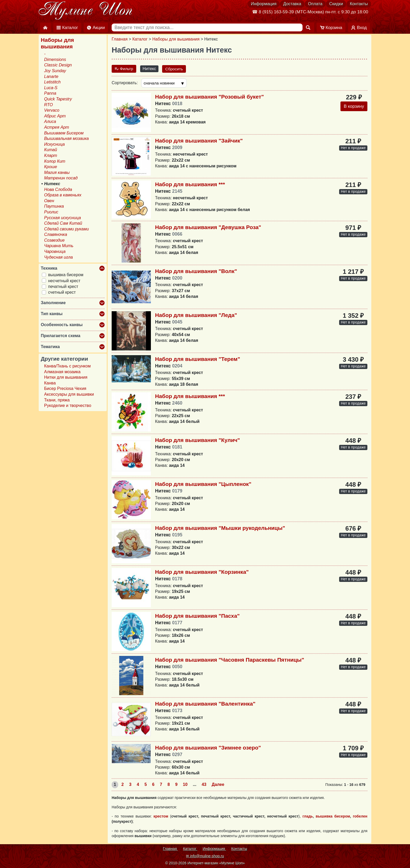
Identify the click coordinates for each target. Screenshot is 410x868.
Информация (264, 4)
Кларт (51, 155)
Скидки (336, 4)
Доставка (292, 4)
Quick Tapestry (58, 99)
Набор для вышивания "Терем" (198, 359)
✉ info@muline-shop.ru (205, 856)
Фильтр (124, 69)
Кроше (51, 167)
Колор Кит (55, 161)
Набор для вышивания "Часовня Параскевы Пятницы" (230, 660)
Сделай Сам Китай (63, 223)
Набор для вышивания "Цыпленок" (203, 484)
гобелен (360, 817)
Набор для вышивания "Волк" (196, 271)
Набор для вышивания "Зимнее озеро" (208, 748)
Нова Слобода (58, 189)
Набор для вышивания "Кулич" (198, 440)
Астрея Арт (57, 127)
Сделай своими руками (67, 229)
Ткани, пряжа (57, 400)
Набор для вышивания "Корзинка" (202, 572)
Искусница (55, 144)
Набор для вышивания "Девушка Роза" (208, 227)
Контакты (359, 4)
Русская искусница (63, 218)
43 (204, 785)
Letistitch (52, 82)
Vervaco (52, 110)
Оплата (315, 4)
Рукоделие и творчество (68, 405)
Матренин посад (61, 178)
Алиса (50, 121)
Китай (51, 150)
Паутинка (54, 206)
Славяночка (56, 234)
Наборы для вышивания (176, 39)
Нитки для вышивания (66, 377)
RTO (49, 105)
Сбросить (176, 69)
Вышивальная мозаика (67, 138)
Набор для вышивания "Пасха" (197, 616)
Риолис (51, 212)
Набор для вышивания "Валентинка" (205, 704)
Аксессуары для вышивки (69, 394)
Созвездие (54, 240)
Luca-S (51, 88)
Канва (50, 383)
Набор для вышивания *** (190, 185)
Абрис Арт (55, 116)
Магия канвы (57, 172)
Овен (49, 201)
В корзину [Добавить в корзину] (353, 107)
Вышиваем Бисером (64, 133)
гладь (308, 817)
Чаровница (55, 251)
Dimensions (55, 59)
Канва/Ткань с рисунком (67, 366)
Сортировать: (125, 83)
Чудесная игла (59, 257)
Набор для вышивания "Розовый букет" (209, 97)
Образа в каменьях (63, 195)
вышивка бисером (333, 817)
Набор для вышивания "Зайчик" (199, 141)
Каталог (140, 39)
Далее (218, 785)
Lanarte (51, 76)
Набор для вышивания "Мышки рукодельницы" (220, 528)
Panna (50, 93)
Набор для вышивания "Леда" (196, 315)
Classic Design (58, 65)
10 (185, 785)
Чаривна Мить (59, 246)
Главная (120, 39)
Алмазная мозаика (62, 372)
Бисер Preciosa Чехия (65, 388)
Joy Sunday (55, 71)
